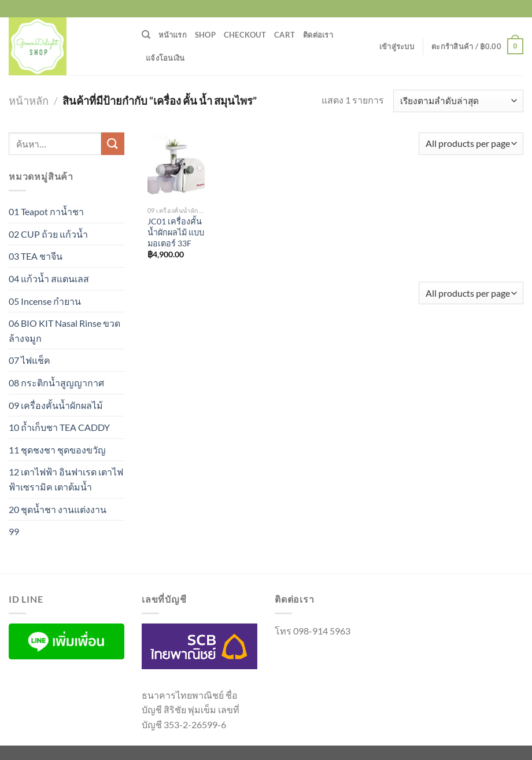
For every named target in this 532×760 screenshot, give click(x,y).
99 (14, 531)
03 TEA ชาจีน (36, 256)
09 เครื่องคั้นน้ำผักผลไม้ (56, 405)
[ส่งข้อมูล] (113, 144)
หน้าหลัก (29, 101)
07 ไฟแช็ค (29, 360)
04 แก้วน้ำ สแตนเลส (49, 278)
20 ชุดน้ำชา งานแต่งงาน (58, 509)
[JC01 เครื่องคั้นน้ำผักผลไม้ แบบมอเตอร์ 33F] (176, 167)
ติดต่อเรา (318, 35)
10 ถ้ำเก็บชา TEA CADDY (59, 427)
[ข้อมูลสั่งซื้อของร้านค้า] (458, 101)
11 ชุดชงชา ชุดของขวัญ (57, 450)
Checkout (245, 35)
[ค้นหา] (146, 35)
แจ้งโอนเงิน (165, 58)
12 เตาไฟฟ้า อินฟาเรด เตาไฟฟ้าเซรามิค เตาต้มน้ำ (66, 479)
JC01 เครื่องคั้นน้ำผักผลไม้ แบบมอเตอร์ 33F (176, 232)
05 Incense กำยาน (45, 301)
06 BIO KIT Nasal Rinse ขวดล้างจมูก (64, 331)
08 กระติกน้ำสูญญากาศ (56, 383)
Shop (205, 35)
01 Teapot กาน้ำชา (46, 211)
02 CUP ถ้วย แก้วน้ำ (48, 234)
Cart (285, 35)
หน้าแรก (173, 35)
